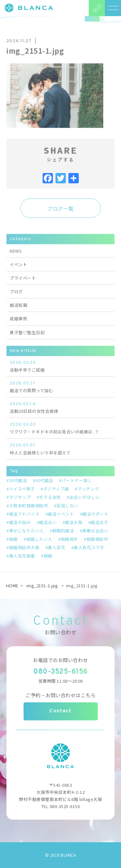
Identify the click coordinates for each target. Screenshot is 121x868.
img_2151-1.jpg (42, 585)
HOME (12, 585)
